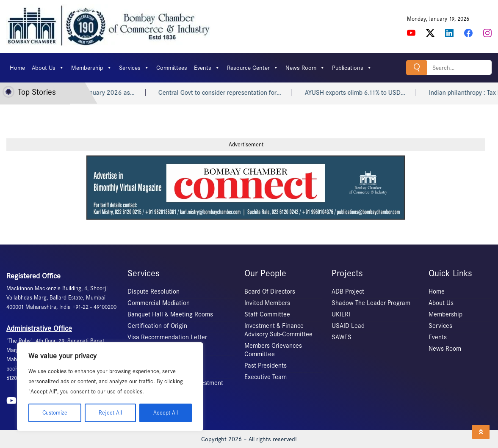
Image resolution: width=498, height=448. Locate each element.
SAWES (342, 337)
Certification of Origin (157, 326)
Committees (172, 68)
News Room (305, 68)
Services (134, 68)
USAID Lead (348, 326)
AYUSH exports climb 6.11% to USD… (362, 93)
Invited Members (267, 303)
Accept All (166, 413)
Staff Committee (267, 314)
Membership (92, 68)
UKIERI (341, 314)
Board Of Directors (270, 291)
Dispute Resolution (154, 291)
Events (207, 68)
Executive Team (266, 377)
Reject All (110, 413)
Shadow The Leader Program (371, 303)
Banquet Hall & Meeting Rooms (170, 314)
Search (417, 67)
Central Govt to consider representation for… (227, 93)
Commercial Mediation (159, 303)
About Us (48, 68)
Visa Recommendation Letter (167, 337)
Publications (352, 68)
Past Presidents (266, 366)
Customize (55, 413)
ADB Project (348, 291)
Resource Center (253, 68)
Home (17, 68)
